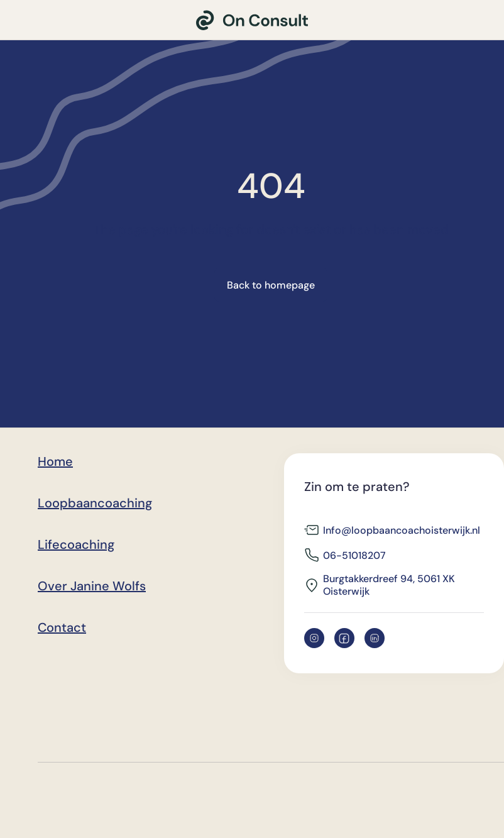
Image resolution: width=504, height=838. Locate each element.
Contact (62, 627)
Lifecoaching (76, 544)
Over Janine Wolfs (92, 586)
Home (55, 461)
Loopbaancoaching (95, 503)
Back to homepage (271, 285)
